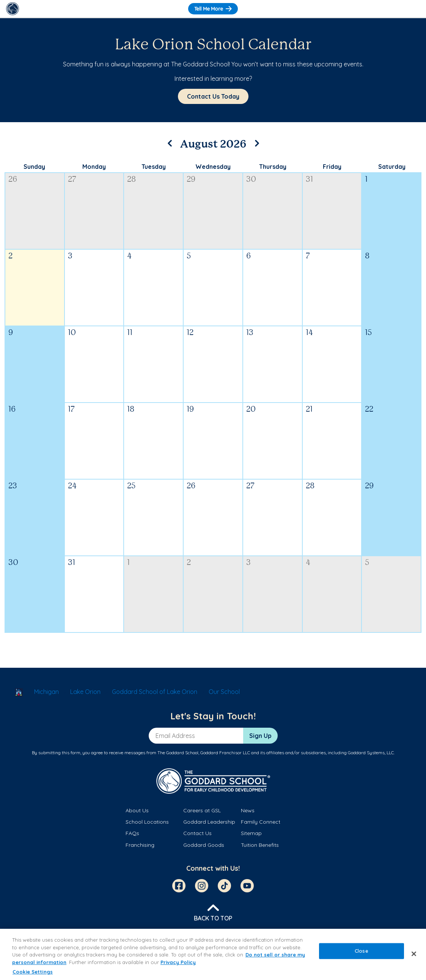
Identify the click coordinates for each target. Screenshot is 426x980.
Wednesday (213, 167)
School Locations (147, 822)
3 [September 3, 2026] (248, 563)
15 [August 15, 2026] (368, 333)
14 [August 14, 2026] (309, 333)
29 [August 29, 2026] (369, 486)
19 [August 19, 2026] (190, 410)
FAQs (132, 833)
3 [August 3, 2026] (70, 256)
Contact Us (197, 833)
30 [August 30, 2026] (13, 563)
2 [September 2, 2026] (189, 563)
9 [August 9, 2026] (11, 333)
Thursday (273, 167)
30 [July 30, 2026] (251, 180)
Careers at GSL (202, 810)
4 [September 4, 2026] (308, 563)
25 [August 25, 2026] (131, 486)
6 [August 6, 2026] (248, 256)
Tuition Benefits (260, 845)
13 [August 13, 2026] (250, 333)
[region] (213, 954)
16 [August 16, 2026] (12, 410)
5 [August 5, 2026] (189, 256)
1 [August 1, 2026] (366, 180)
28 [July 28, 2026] (131, 180)
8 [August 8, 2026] (367, 256)
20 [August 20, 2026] (251, 410)
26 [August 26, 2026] (191, 486)
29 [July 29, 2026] (191, 180)
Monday (94, 167)
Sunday (34, 167)
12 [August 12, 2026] (190, 333)
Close (362, 951)
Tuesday (154, 167)
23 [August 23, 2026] (13, 486)
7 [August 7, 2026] (308, 256)
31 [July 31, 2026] (309, 180)
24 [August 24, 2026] (72, 486)
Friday (332, 167)
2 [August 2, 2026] (10, 256)
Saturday (392, 167)
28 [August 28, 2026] (310, 486)
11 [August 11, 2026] (130, 333)
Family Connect (261, 822)
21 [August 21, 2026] (309, 410)
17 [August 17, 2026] (71, 410)
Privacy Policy (178, 962)
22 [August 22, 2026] (369, 410)
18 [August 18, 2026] (131, 410)
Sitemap (251, 833)
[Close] (414, 954)
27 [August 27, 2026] (250, 486)
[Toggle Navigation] (413, 9)
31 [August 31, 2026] (72, 563)
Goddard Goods (204, 845)
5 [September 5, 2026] (367, 563)
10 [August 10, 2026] (72, 333)
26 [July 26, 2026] (13, 180)
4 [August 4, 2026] (129, 256)
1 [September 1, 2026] (128, 563)
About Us (137, 810)
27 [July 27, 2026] (72, 180)
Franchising (140, 845)
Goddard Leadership (209, 822)
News (248, 810)
